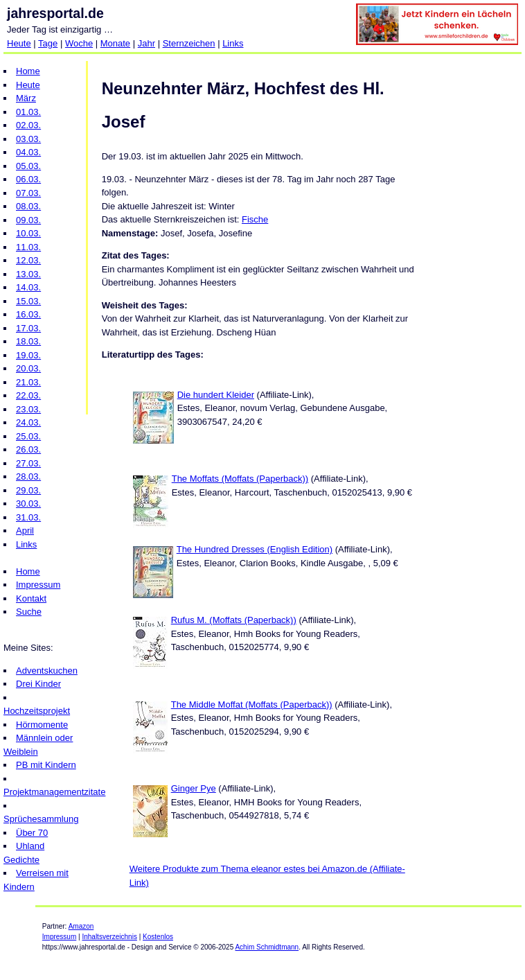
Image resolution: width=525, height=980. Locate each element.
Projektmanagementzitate (54, 792)
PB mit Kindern (46, 765)
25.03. (28, 436)
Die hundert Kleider (216, 395)
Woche (79, 43)
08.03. (28, 206)
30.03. (28, 504)
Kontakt (31, 598)
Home (28, 71)
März (26, 98)
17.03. (28, 328)
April (25, 531)
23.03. (28, 409)
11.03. (28, 247)
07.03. (28, 193)
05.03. (28, 166)
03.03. (28, 139)
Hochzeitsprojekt (37, 711)
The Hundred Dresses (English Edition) (255, 549)
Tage (48, 43)
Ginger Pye (194, 788)
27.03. (28, 463)
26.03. (28, 449)
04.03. (28, 152)
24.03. (28, 422)
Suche (29, 612)
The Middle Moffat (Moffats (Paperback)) (252, 705)
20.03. (28, 368)
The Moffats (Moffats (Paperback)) (240, 479)
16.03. (28, 314)
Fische (255, 219)
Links (233, 43)
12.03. (28, 260)
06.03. (28, 179)
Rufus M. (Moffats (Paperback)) (234, 620)
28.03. (28, 476)
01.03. (28, 112)
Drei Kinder (38, 684)
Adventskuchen (47, 671)
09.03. (28, 220)
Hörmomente (42, 725)
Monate (115, 43)
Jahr (146, 43)
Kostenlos (158, 937)
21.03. (28, 382)
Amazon (81, 926)
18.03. (28, 341)
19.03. (28, 355)
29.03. (28, 490)
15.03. (28, 301)
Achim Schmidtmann (267, 947)
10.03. (28, 233)
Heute (19, 43)
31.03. (28, 517)
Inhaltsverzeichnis (109, 937)
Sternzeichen (189, 43)
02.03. (28, 125)
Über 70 (32, 833)
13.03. (28, 274)
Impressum (38, 585)
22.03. (28, 395)
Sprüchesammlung (41, 819)
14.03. (28, 287)
